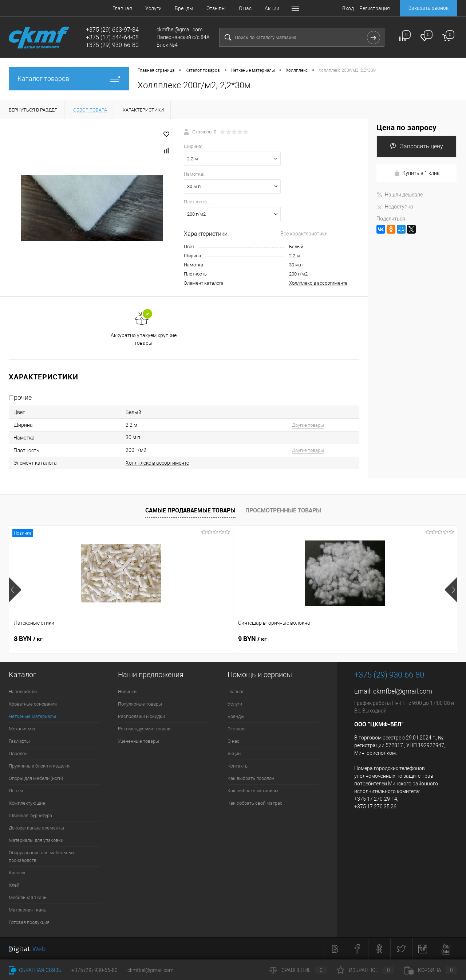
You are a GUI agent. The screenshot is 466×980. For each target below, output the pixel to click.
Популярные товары (140, 704)
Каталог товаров (69, 79)
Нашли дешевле (400, 195)
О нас (227, 8)
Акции (254, 8)
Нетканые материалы (32, 716)
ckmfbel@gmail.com (403, 691)
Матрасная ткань (27, 910)
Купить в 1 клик (417, 173)
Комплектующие (27, 803)
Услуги (135, 8)
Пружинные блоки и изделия (40, 766)
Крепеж (17, 873)
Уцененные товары (139, 741)
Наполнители (23, 692)
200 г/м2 (298, 274)
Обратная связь (35, 970)
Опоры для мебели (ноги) (36, 778)
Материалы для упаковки (36, 840)
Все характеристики (304, 234)
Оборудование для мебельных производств (42, 856)
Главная (104, 8)
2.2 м (295, 256)
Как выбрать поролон (251, 778)
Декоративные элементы (36, 828)
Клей (14, 885)
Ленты (16, 791)
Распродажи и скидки (141, 716)
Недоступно (395, 207)
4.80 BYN (369, 639)
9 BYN (140, 639)
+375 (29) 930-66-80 (94, 970)
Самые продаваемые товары (190, 510)
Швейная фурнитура (30, 815)
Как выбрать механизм (253, 791)
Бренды (166, 8)
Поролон (18, 753)
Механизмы (22, 729)
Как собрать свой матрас (255, 803)
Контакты (286, 8)
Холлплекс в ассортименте (318, 283)
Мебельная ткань (28, 897)
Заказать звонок (429, 8)
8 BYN (28, 639)
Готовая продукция (29, 922)
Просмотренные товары (283, 510)
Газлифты (19, 741)
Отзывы (198, 8)
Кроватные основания (33, 704)
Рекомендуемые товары (145, 729)
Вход (348, 8)
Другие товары (308, 425)
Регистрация (375, 8)
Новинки (127, 692)
